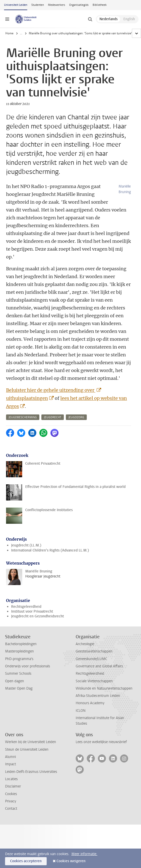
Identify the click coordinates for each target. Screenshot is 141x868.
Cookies (11, 794)
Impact (10, 764)
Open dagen (15, 681)
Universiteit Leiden (16, 5)
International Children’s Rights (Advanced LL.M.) (50, 550)
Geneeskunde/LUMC (91, 659)
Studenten (38, 5)
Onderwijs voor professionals (27, 666)
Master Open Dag (19, 688)
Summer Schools (18, 674)
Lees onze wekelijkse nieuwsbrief (101, 742)
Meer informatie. (84, 854)
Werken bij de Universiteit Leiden (31, 742)
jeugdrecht (53, 417)
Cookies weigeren (71, 861)
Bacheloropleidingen (21, 644)
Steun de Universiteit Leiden (27, 749)
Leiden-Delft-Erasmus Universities (31, 772)
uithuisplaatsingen (27, 398)
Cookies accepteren (26, 861)
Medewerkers (57, 5)
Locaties (11, 779)
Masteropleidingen (19, 651)
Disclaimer (13, 786)
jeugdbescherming (23, 417)
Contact (11, 809)
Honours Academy (90, 703)
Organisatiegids (79, 5)
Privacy (11, 801)
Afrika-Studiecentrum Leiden (98, 696)
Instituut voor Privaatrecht (32, 611)
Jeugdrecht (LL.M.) (26, 545)
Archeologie (85, 644)
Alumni (10, 757)
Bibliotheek (100, 5)
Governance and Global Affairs (99, 666)
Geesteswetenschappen (94, 651)
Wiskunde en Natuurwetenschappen (104, 688)
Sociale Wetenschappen (94, 681)
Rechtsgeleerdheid (26, 607)
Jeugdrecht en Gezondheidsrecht (37, 616)
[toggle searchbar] (90, 19)
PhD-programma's (19, 659)
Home (9, 33)
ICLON (81, 711)
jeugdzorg (76, 417)
